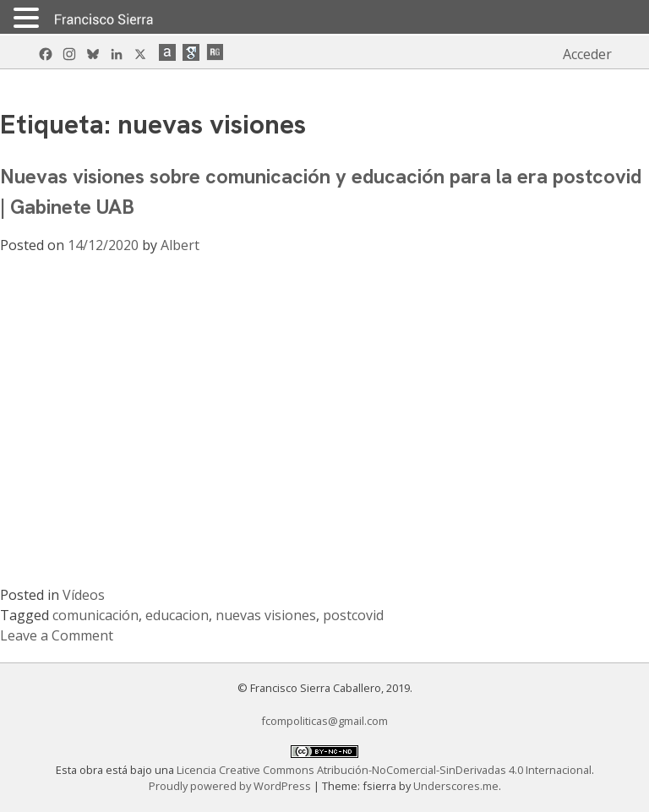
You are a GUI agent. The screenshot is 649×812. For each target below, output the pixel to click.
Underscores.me (456, 786)
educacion (177, 615)
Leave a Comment (57, 635)
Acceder (587, 54)
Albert (180, 245)
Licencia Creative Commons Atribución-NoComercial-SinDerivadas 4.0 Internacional (384, 770)
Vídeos (84, 595)
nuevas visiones (266, 615)
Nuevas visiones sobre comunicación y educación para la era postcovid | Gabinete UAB (321, 191)
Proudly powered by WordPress (231, 786)
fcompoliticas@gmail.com (324, 721)
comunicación (95, 615)
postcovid (353, 615)
